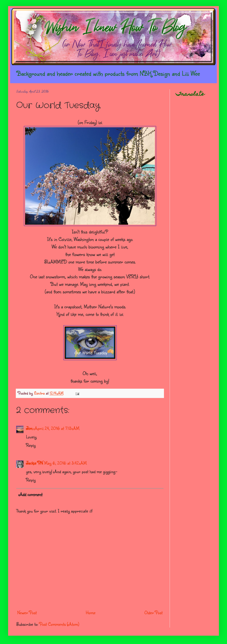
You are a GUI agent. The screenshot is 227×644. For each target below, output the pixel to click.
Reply (31, 445)
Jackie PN (34, 463)
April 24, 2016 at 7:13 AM (57, 428)
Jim (29, 428)
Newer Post (27, 612)
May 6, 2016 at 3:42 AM (65, 463)
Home (91, 612)
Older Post (154, 612)
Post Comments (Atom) (59, 624)
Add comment (31, 494)
